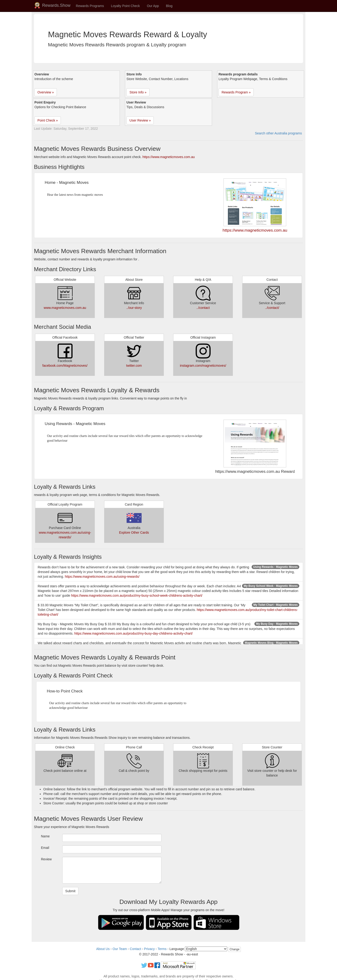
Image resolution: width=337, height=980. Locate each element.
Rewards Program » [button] (236, 92)
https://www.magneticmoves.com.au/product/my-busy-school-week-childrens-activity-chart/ (137, 595)
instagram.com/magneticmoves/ (203, 366)
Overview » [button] (46, 92)
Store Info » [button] (138, 92)
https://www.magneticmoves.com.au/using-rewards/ (102, 577)
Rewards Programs (90, 6)
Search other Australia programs (278, 133)
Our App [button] (153, 6)
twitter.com (134, 366)
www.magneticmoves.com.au (65, 308)
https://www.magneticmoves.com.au (169, 157)
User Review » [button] (140, 120)
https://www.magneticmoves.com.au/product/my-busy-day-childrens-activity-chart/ (133, 633)
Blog (169, 6)
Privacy (149, 949)
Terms (162, 949)
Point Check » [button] (48, 120)
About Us (103, 949)
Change (234, 949)
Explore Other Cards (134, 533)
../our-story (134, 308)
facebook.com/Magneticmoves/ (65, 366)
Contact (136, 949)
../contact (203, 308)
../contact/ (272, 308)
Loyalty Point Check (125, 6)
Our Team (120, 949)
